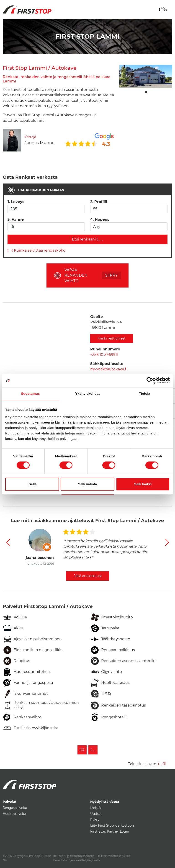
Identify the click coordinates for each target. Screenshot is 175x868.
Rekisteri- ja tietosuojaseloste (73, 856)
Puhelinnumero (105, 349)
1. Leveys (16, 202)
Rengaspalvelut (15, 808)
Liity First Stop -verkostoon (112, 826)
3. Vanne (16, 219)
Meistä (95, 808)
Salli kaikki (143, 484)
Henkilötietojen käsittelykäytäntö (76, 860)
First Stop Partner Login (110, 831)
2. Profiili (99, 202)
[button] (8, 542)
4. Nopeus (100, 219)
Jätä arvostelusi (88, 576)
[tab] (87, 190)
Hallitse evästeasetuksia (113, 856)
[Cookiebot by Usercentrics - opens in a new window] (150, 380)
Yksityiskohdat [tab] (87, 393)
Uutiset (96, 814)
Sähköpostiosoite (107, 364)
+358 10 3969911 (104, 355)
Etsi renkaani (87, 239)
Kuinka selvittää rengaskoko (36, 250)
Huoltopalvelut (15, 814)
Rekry (95, 820)
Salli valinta (88, 484)
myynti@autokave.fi (109, 369)
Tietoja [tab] (145, 393)
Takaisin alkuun (147, 764)
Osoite (97, 317)
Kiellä (32, 484)
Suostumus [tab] (30, 393)
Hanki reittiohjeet (112, 338)
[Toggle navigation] (163, 9)
